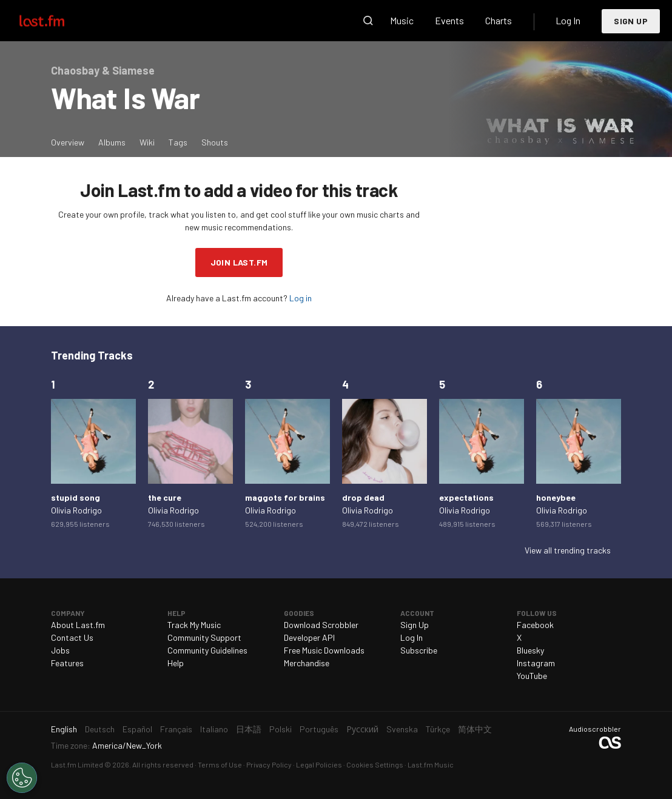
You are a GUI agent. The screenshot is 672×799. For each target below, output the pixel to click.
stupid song (76, 497)
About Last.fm (78, 625)
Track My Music (194, 625)
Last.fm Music (431, 764)
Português (319, 729)
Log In (568, 20)
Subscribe (419, 650)
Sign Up (631, 21)
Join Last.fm (239, 262)
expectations (466, 497)
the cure (165, 497)
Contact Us (72, 637)
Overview (68, 142)
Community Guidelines (207, 650)
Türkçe (438, 729)
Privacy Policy (269, 764)
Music (402, 20)
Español (137, 729)
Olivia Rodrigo (76, 510)
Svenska (402, 729)
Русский (362, 729)
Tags (178, 142)
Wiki (147, 142)
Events (449, 20)
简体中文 (475, 729)
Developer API (309, 637)
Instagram (536, 663)
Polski (281, 729)
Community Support (204, 637)
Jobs (60, 650)
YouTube (532, 676)
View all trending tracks (568, 550)
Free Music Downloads (324, 650)
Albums (112, 142)
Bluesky (530, 650)
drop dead (363, 497)
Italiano (214, 729)
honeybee (556, 497)
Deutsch (100, 729)
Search (368, 21)
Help (176, 663)
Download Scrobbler (321, 625)
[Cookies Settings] (22, 778)
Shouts (215, 142)
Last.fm (56, 21)
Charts (499, 20)
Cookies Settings (375, 764)
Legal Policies (319, 764)
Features (67, 663)
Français (176, 729)
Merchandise (307, 663)
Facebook (535, 625)
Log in (301, 298)
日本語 (249, 729)
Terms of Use (220, 764)
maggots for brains (285, 497)
